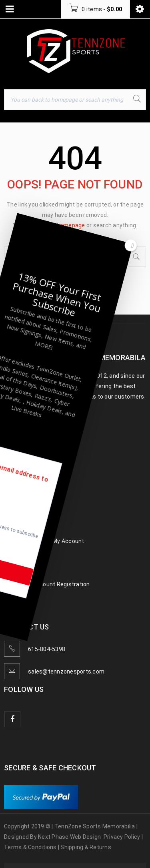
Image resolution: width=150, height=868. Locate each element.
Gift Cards (18, 555)
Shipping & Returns (86, 847)
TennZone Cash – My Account (44, 541)
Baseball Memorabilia (32, 455)
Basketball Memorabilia (35, 483)
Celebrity (16, 512)
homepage (71, 225)
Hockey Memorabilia (31, 498)
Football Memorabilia (32, 469)
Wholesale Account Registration (47, 584)
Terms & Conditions (30, 847)
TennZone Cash (25, 527)
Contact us (19, 570)
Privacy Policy (122, 837)
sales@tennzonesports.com (66, 672)
